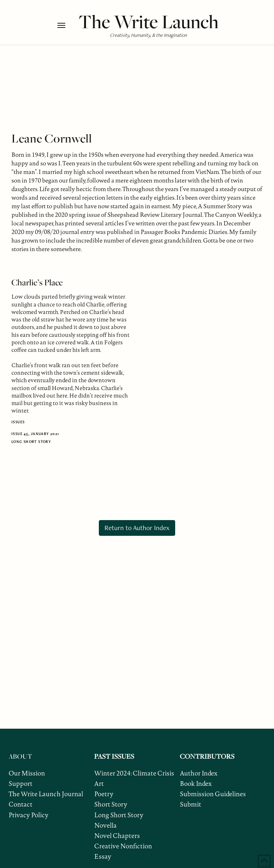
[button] (66, 25)
